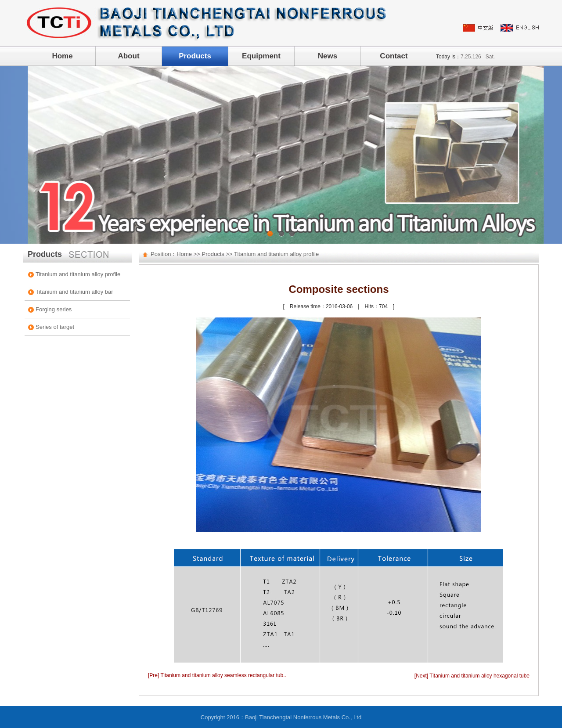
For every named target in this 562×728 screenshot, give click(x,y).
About (128, 56)
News (328, 56)
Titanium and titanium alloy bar (74, 292)
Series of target (55, 327)
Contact (394, 56)
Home (62, 56)
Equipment (261, 56)
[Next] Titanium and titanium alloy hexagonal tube (472, 676)
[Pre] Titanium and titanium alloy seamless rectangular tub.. (217, 675)
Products (195, 56)
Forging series (54, 309)
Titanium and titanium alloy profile (78, 274)
